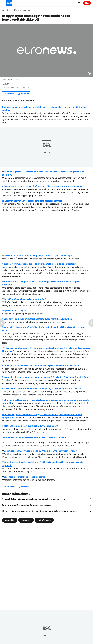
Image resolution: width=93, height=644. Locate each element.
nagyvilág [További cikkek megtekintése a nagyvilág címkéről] (10, 520)
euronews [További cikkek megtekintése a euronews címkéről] (26, 520)
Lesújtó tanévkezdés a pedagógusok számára (26, 299)
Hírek (8, 10)
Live (87, 3)
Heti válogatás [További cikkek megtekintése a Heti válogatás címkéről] (44, 520)
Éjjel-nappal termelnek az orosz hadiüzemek (25, 477)
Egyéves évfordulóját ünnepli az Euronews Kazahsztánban (27, 505)
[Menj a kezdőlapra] (9, 3)
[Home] (3, 10)
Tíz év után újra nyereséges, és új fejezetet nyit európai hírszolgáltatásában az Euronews (40, 511)
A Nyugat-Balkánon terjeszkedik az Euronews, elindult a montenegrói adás (34, 499)
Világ (15, 10)
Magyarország (25, 10)
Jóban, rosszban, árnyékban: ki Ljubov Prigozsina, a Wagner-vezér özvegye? (41, 451)
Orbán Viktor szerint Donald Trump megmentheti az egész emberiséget (38, 256)
